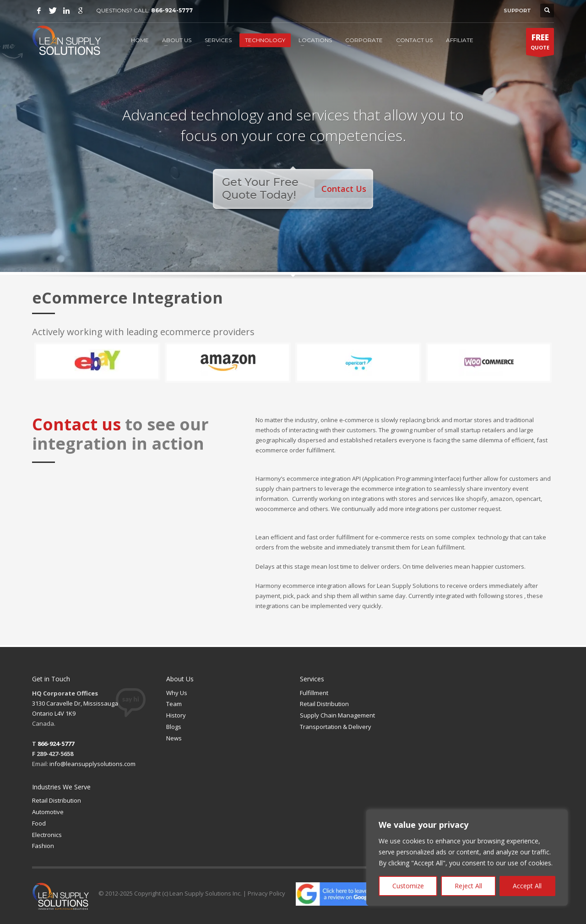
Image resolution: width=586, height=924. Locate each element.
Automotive (48, 812)
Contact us (76, 424)
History (176, 715)
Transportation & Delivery (336, 727)
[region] (467, 858)
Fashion (43, 846)
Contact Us (344, 188)
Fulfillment (314, 693)
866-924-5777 (172, 10)
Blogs (174, 727)
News (174, 738)
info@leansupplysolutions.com (92, 764)
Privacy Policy (266, 893)
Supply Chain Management (337, 715)
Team (174, 704)
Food (39, 823)
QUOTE (540, 43)
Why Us (177, 693)
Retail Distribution (324, 704)
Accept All (527, 886)
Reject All (468, 886)
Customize (408, 886)
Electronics (47, 835)
